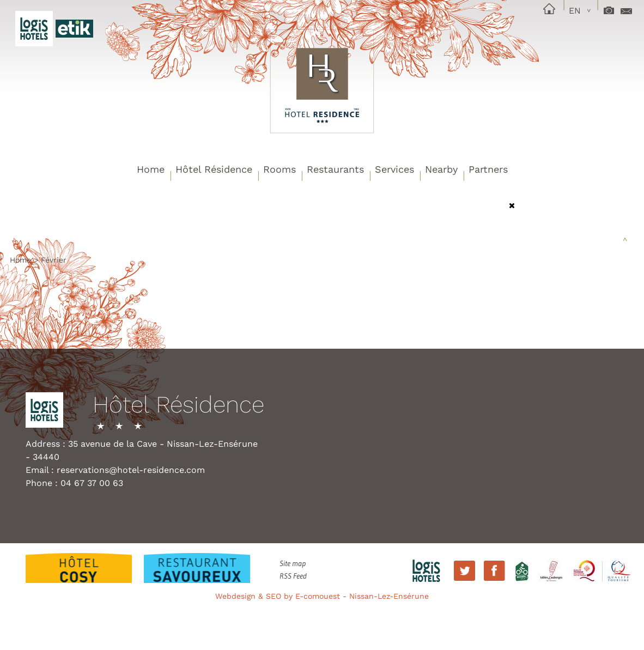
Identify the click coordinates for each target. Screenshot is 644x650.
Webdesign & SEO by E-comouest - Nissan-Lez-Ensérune (322, 596)
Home (151, 169)
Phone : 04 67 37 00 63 (74, 483)
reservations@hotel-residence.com (131, 470)
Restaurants (335, 169)
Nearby (441, 169)
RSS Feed (293, 576)
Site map (293, 563)
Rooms (280, 169)
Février (54, 260)
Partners (488, 169)
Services (394, 169)
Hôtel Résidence (214, 169)
